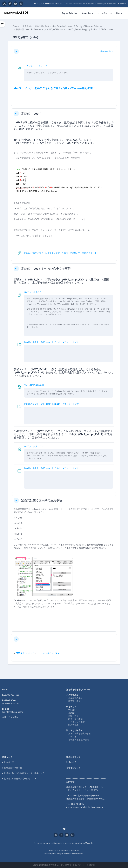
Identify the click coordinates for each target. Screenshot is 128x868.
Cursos (16, 26)
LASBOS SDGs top (11, 703)
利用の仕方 (71, 762)
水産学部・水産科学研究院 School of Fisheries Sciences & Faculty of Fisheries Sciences (62, 26)
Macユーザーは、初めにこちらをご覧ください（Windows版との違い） (56, 88)
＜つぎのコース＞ (51, 653)
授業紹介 (72, 713)
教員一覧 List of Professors (29, 29)
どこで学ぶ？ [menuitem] (104, 13)
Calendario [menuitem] (87, 13)
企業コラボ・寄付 (10, 717)
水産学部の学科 (75, 698)
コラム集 (72, 737)
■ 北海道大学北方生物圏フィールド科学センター (24, 773)
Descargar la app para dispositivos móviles (64, 854)
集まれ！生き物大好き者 (80, 733)
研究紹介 (72, 710)
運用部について (73, 757)
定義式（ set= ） (32, 114)
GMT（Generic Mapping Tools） (83, 29)
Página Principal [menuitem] (70, 13)
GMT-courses (107, 29)
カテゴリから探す (76, 722)
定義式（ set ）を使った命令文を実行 (46, 269)
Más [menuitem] (118, 13)
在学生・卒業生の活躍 (79, 740)
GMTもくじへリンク (25, 653)
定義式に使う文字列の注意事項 (42, 500)
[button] (48, 4)
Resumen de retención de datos (64, 851)
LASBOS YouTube (11, 695)
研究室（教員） (75, 701)
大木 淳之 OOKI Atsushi (55, 29)
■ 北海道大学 (8, 762)
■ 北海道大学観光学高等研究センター (19, 779)
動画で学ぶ (73, 725)
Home (5, 690)
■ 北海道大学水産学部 (12, 768)
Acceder (122, 4)
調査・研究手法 (75, 719)
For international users (12, 712)
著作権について (73, 768)
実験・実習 (73, 716)
